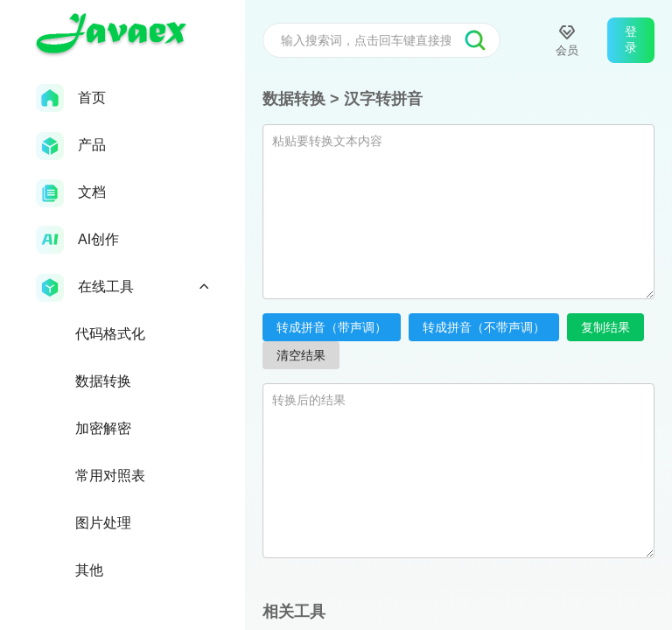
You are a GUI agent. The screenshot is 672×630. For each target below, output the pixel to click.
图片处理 (103, 523)
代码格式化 (110, 334)
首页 (71, 98)
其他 (89, 570)
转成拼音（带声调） (332, 327)
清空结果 (301, 355)
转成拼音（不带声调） (484, 327)
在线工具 (122, 287)
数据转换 (103, 381)
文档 (71, 193)
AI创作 (77, 240)
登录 (631, 39)
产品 (71, 146)
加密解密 (103, 428)
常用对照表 (110, 476)
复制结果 (605, 327)
